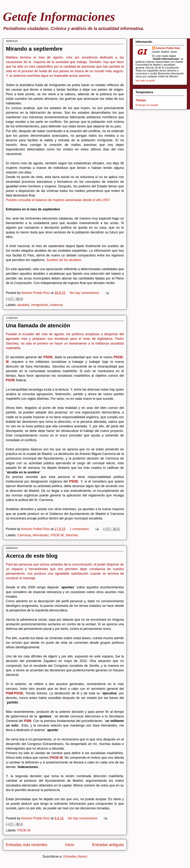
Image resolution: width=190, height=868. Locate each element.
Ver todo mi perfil (145, 81)
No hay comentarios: (85, 293)
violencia (56, 305)
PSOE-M (57, 535)
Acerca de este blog (32, 556)
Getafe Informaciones (59, 17)
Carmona (24, 535)
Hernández (41, 535)
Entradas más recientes (27, 845)
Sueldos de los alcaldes (64, 260)
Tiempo (141, 100)
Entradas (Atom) (75, 856)
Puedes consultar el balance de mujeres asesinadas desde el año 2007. (58, 200)
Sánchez (72, 535)
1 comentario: (80, 529)
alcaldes (23, 305)
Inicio (70, 845)
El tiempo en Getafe (147, 105)
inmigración (40, 305)
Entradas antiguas (108, 845)
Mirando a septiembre (34, 49)
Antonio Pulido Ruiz (168, 48)
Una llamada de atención (38, 325)
